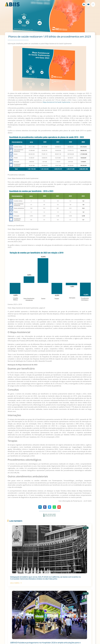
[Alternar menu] (93, 4)
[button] (40, 507)
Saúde (54, 514)
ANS (46, 514)
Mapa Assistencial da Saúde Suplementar (57, 102)
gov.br (50, 514)
